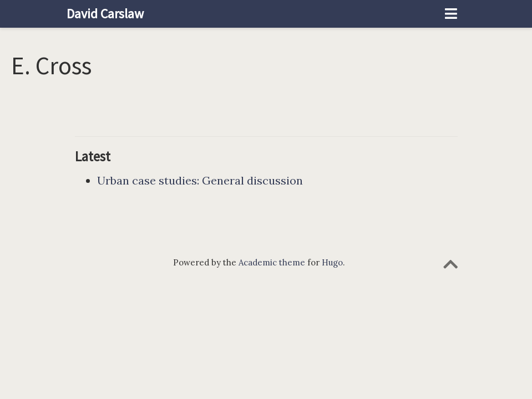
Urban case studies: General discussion (200, 180)
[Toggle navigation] (451, 14)
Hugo (332, 262)
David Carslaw (105, 14)
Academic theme (272, 262)
